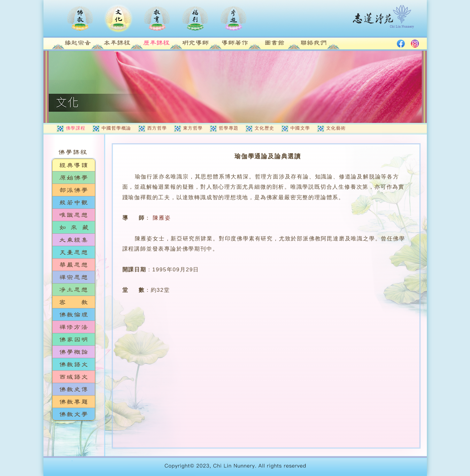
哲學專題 (229, 128)
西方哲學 (157, 128)
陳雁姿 (162, 218)
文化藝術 (336, 128)
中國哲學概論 (116, 128)
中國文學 (300, 128)
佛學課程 (76, 128)
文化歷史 (265, 128)
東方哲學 (193, 128)
